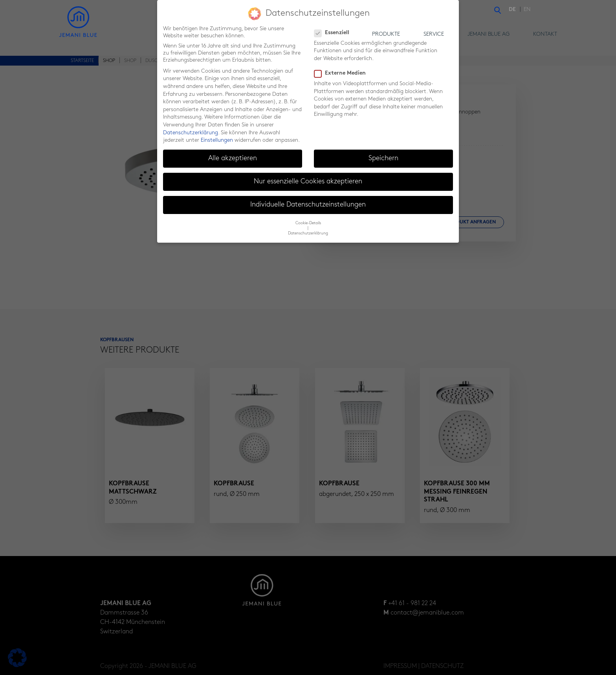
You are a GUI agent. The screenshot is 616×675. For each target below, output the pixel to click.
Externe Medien (342, 73)
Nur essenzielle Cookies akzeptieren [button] (308, 181)
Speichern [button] (383, 158)
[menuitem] (514, 10)
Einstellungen (217, 140)
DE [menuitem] (512, 10)
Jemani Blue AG (489, 34)
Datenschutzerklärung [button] (308, 232)
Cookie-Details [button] (308, 222)
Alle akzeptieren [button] (233, 158)
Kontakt (545, 34)
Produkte (386, 34)
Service (434, 34)
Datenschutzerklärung (191, 132)
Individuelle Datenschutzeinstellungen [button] (308, 204)
